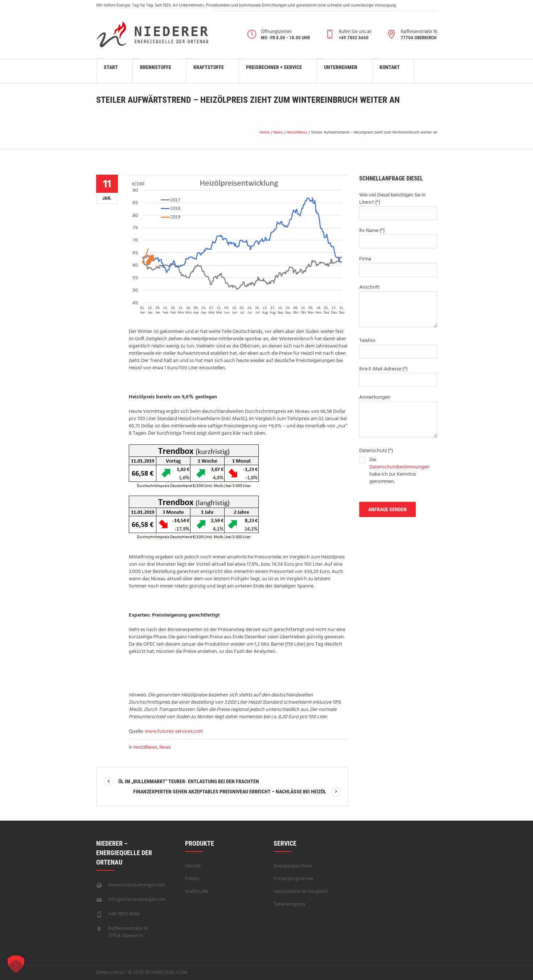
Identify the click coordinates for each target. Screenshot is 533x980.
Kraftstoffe (197, 892)
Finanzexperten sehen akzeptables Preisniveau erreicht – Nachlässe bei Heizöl (230, 792)
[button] (16, 964)
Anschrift (398, 307)
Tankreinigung (289, 904)
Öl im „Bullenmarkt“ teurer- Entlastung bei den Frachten (189, 781)
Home (265, 133)
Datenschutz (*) (398, 467)
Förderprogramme (294, 879)
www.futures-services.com (174, 731)
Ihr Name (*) (398, 237)
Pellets (192, 879)
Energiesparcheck (293, 866)
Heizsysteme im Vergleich (301, 892)
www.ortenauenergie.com (136, 885)
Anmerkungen (398, 417)
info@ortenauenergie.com (137, 900)
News (278, 133)
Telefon (398, 347)
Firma (398, 266)
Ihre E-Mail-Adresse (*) (398, 376)
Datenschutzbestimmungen (399, 467)
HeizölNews (297, 133)
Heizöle (193, 866)
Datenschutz (110, 973)
